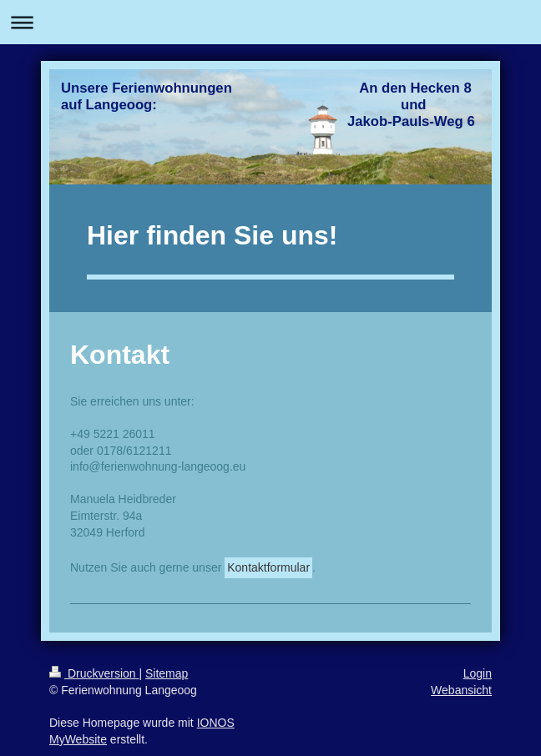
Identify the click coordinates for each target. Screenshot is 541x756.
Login (478, 673)
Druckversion (94, 673)
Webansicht (461, 690)
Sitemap (167, 673)
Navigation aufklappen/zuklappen (270, 22)
